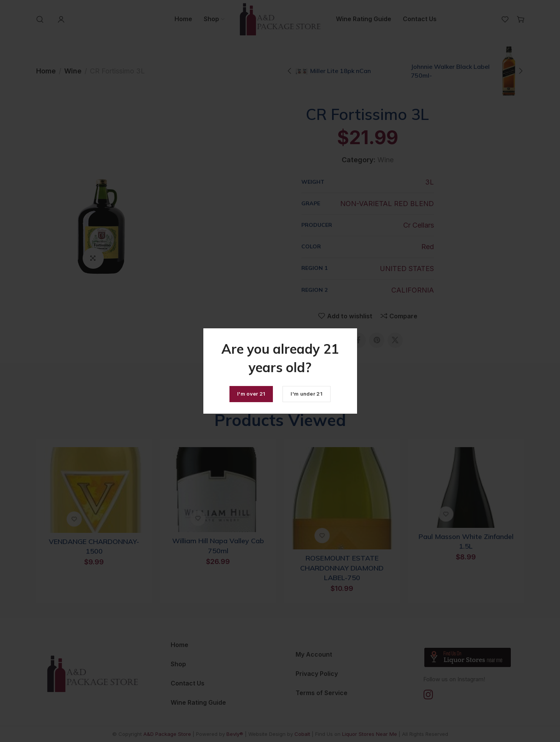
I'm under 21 (307, 394)
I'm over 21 (251, 394)
